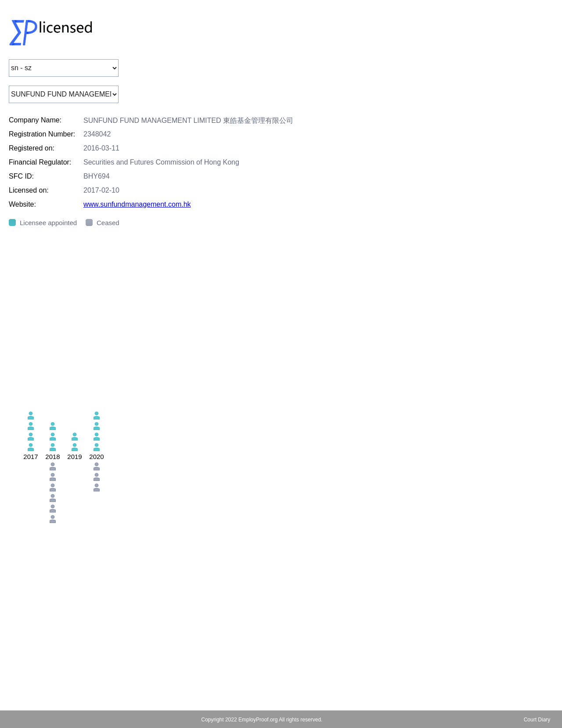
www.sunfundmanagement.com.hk (137, 204)
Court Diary (537, 720)
